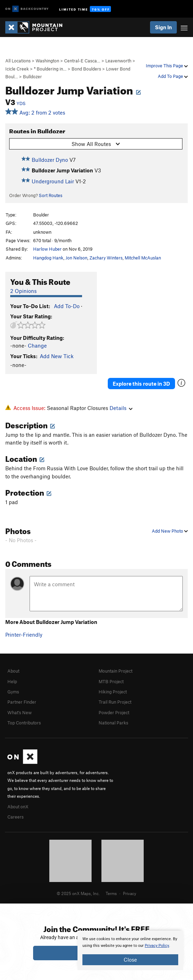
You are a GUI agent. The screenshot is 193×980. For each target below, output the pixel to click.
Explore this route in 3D (141, 384)
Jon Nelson (76, 258)
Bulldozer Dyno (50, 160)
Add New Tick (57, 356)
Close (130, 960)
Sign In (163, 27)
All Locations (18, 61)
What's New (20, 712)
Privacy (130, 893)
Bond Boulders (86, 69)
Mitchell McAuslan (143, 258)
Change (37, 345)
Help (12, 681)
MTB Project (111, 681)
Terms (111, 893)
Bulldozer (32, 76)
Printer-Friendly (24, 635)
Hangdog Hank (48, 258)
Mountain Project (116, 671)
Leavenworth (118, 61)
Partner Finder (22, 702)
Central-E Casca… (82, 61)
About (13, 671)
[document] (130, 950)
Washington (47, 61)
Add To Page (173, 76)
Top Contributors (24, 723)
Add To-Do (67, 306)
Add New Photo (170, 531)
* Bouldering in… (50, 69)
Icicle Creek (17, 69)
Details (121, 408)
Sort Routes (51, 195)
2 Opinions (23, 291)
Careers (15, 817)
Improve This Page (167, 66)
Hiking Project (113, 692)
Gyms (13, 692)
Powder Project (114, 712)
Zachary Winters (106, 258)
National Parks (113, 723)
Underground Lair (53, 181)
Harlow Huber (47, 249)
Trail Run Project (115, 702)
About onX (18, 807)
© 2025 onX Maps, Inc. (78, 893)
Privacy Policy (157, 946)
